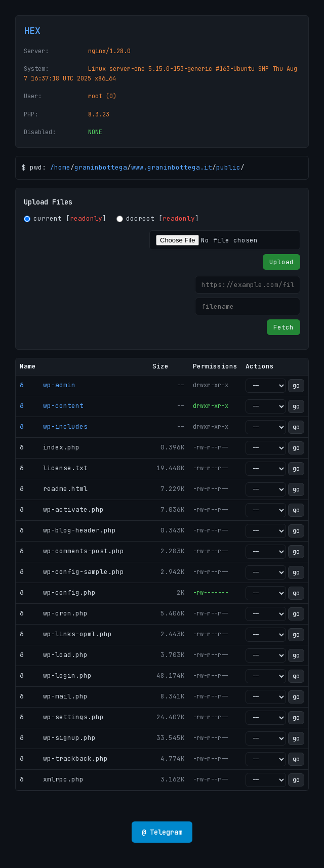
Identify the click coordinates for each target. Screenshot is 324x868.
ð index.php (50, 447)
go (296, 386)
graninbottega (101, 167)
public (228, 167)
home (62, 167)
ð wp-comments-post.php (72, 551)
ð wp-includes (54, 426)
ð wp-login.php (56, 675)
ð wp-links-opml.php (66, 634)
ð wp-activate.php (62, 509)
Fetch (283, 327)
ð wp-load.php (54, 655)
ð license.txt (54, 468)
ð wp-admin (48, 385)
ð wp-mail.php (54, 696)
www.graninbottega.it (172, 167)
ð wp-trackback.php (64, 758)
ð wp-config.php (58, 592)
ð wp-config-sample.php (72, 572)
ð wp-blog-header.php (68, 530)
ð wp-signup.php (58, 738)
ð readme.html (54, 489)
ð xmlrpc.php (52, 779)
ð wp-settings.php (62, 717)
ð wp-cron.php (54, 613)
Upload (281, 262)
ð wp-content (52, 406)
